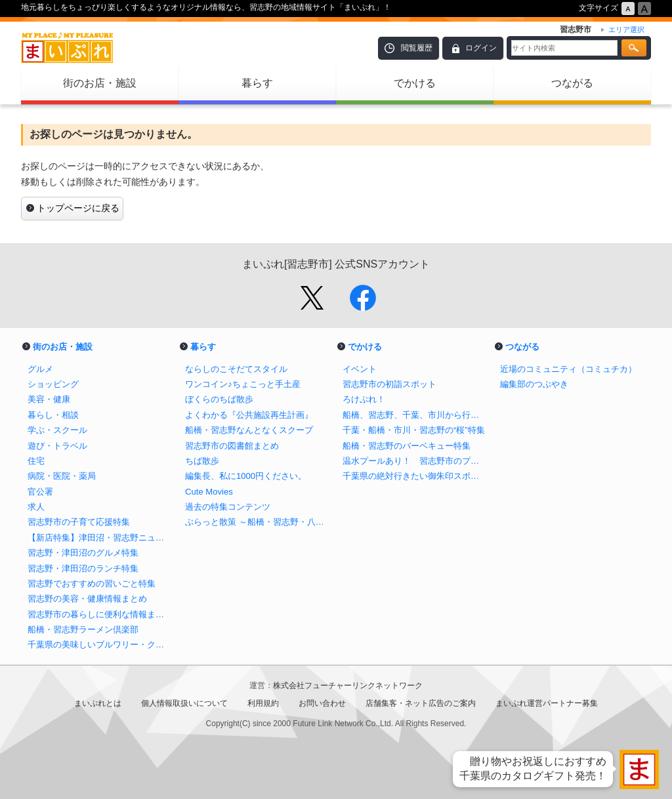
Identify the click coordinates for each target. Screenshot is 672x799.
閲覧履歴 (417, 48)
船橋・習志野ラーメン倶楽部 (83, 629)
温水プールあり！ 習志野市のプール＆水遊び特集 (415, 461)
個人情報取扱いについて (184, 703)
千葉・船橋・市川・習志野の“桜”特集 (414, 430)
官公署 (40, 492)
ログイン (481, 48)
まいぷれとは (98, 703)
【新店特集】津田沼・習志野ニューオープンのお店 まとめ (100, 538)
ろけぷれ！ (364, 399)
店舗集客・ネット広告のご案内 (421, 703)
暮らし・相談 (53, 415)
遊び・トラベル (57, 446)
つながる (572, 83)
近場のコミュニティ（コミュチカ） (568, 369)
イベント (360, 369)
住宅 (36, 461)
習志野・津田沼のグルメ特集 (83, 553)
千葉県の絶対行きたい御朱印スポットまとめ (415, 476)
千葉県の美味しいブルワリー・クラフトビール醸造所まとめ (100, 645)
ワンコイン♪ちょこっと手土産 (243, 384)
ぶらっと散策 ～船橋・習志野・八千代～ (257, 522)
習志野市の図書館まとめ (232, 446)
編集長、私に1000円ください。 (246, 476)
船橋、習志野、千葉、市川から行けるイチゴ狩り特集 (415, 415)
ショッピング (53, 384)
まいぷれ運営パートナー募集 (547, 703)
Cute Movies (209, 492)
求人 (36, 507)
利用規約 (263, 703)
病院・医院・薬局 (62, 476)
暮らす (257, 83)
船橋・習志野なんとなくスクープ (249, 430)
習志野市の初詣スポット (389, 384)
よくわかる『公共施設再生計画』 (249, 415)
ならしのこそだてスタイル (236, 369)
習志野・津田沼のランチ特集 (83, 568)
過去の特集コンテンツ (228, 507)
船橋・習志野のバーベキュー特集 (407, 446)
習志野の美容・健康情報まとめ (87, 599)
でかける (415, 83)
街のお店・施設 (100, 83)
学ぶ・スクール (57, 430)
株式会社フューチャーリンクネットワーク (348, 686)
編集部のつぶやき (534, 384)
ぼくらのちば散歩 (219, 399)
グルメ (40, 369)
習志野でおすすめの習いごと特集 (92, 584)
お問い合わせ (322, 703)
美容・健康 (49, 399)
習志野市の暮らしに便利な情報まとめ (100, 614)
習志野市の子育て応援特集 (79, 522)
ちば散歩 (202, 461)
